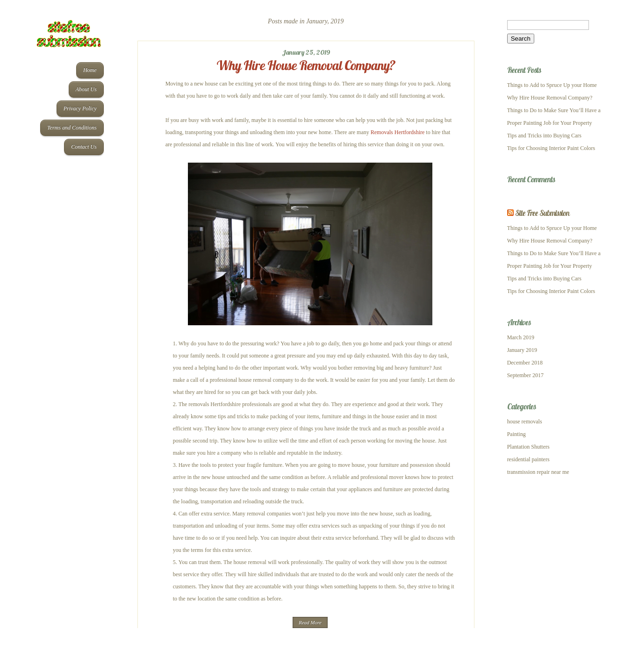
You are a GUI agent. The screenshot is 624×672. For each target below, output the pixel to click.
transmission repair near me (538, 472)
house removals (525, 422)
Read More (310, 622)
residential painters (528, 459)
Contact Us (84, 147)
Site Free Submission (542, 213)
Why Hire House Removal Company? (306, 65)
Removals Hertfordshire (398, 132)
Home (90, 70)
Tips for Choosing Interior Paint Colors (551, 148)
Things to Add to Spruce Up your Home (552, 85)
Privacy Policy (80, 108)
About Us (86, 89)
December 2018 (525, 363)
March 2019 (521, 337)
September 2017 (525, 375)
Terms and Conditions (72, 128)
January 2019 (522, 350)
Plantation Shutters (528, 447)
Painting (516, 434)
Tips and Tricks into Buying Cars (544, 136)
